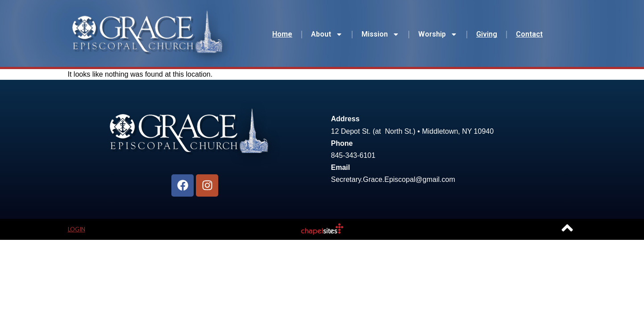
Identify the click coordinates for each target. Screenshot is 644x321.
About (327, 34)
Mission (380, 34)
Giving (487, 34)
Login (77, 229)
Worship (438, 34)
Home (282, 34)
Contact (529, 34)
